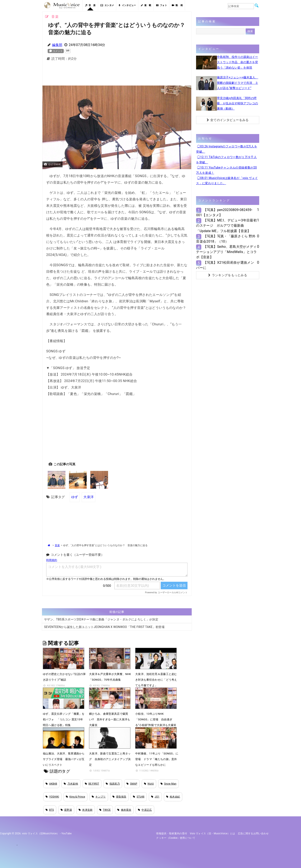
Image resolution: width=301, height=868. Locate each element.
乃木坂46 (71, 784)
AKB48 (51, 784)
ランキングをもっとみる (228, 275)
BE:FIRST (92, 784)
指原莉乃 (113, 784)
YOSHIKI (52, 797)
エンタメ (107, 5)
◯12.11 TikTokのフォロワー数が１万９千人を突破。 (226, 160)
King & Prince (76, 797)
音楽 (57, 545)
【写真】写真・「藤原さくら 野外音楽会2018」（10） (226, 239)
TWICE (105, 810)
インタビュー (127, 5)
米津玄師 (86, 810)
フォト (162, 5)
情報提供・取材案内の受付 (172, 833)
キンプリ (99, 797)
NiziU (149, 784)
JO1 (155, 797)
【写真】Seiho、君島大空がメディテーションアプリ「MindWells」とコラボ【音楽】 (226, 252)
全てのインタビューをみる (228, 120)
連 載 (146, 5)
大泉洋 (89, 497)
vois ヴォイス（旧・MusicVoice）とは (212, 833)
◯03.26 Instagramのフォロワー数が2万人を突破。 (227, 149)
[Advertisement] (117, 74)
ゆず (75, 497)
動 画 (177, 5)
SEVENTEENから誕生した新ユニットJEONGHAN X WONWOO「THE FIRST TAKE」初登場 (104, 627)
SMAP (132, 784)
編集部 (57, 45)
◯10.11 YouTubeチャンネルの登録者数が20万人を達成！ (226, 170)
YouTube (67, 833)
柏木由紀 (173, 797)
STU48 (139, 797)
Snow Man (168, 784)
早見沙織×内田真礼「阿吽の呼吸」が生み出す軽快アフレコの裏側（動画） (237, 103)
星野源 (66, 810)
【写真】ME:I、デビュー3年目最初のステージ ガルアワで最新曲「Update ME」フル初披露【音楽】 (226, 226)
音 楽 (90, 5)
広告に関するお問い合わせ (253, 833)
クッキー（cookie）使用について (176, 838)
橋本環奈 (124, 810)
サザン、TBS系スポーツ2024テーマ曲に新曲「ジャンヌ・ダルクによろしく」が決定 (101, 619)
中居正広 (145, 810)
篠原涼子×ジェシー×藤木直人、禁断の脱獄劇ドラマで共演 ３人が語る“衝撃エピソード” (238, 83)
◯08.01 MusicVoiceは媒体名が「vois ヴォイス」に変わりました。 (227, 181)
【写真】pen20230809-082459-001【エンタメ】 (224, 212)
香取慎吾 (119, 797)
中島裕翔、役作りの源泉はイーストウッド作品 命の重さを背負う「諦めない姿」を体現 (237, 62)
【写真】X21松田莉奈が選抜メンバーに (225, 265)
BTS (50, 810)
